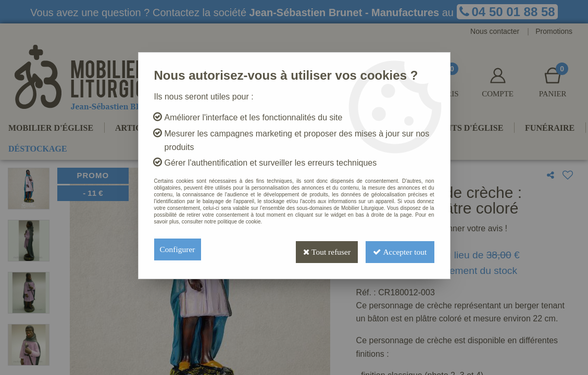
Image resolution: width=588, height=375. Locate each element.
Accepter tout (398, 249)
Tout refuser (322, 249)
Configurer (178, 249)
